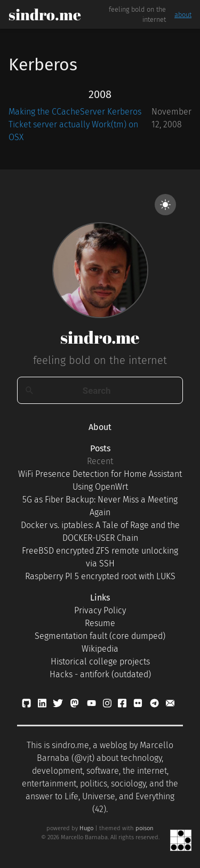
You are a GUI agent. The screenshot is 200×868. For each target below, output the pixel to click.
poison (145, 828)
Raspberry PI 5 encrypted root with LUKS (100, 576)
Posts (100, 448)
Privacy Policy (100, 610)
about (183, 15)
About (100, 427)
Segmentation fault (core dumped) (100, 636)
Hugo (86, 828)
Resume (100, 623)
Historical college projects (100, 662)
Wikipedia (100, 649)
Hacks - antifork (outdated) (100, 674)
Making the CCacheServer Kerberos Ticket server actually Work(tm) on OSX (75, 124)
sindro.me (45, 14)
